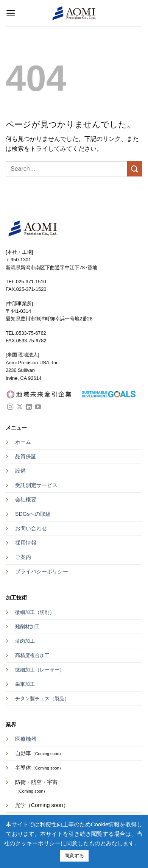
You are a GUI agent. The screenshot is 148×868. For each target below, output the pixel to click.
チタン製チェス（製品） (42, 699)
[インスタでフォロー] (10, 407)
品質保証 (26, 456)
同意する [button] (74, 856)
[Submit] (135, 169)
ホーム (23, 442)
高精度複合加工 (32, 655)
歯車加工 (25, 684)
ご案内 (23, 557)
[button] (11, 13)
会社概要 (26, 500)
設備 (20, 471)
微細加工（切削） (35, 612)
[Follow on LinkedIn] (29, 407)
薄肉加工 (25, 641)
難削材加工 (27, 627)
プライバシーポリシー (42, 571)
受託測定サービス (36, 485)
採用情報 (26, 543)
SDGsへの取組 (33, 514)
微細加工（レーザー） (40, 670)
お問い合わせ (31, 528)
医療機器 (26, 739)
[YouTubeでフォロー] (38, 407)
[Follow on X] (20, 407)
